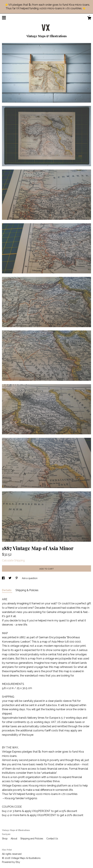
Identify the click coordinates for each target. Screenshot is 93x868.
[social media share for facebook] (4, 578)
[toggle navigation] (4, 18)
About (14, 839)
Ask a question (30, 578)
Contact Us (52, 839)
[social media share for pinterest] (17, 578)
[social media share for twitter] (10, 578)
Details (7, 590)
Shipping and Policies (32, 839)
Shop (5, 839)
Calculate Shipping (13, 560)
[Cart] (89, 19)
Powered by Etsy (11, 862)
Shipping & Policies (27, 590)
